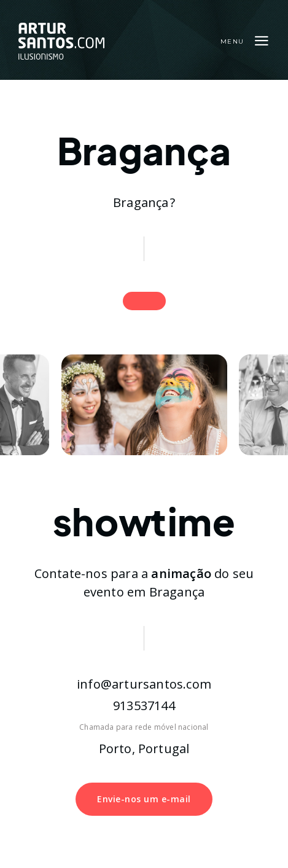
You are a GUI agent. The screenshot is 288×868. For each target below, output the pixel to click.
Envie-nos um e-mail (144, 799)
